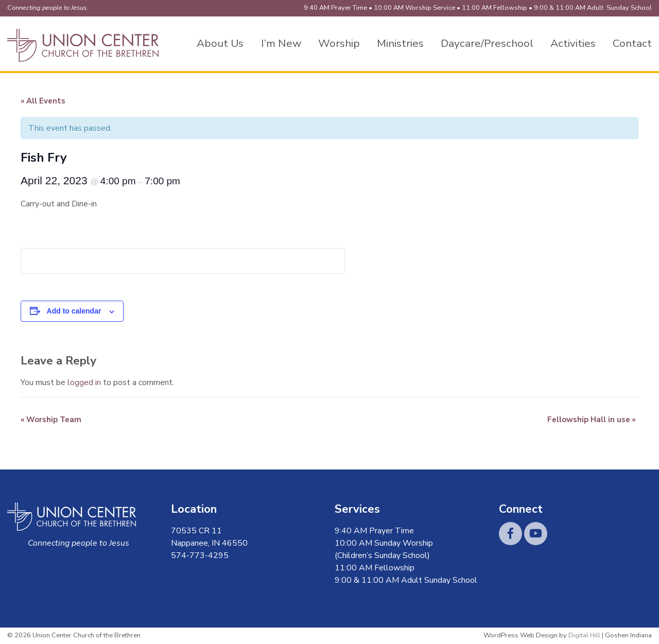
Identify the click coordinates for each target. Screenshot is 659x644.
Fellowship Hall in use (592, 420)
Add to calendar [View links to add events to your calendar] (74, 311)
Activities (573, 43)
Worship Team (51, 420)
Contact (632, 43)
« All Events (43, 101)
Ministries (400, 43)
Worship (339, 43)
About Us (220, 43)
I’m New (281, 43)
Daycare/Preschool (487, 43)
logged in (84, 382)
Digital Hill (584, 635)
